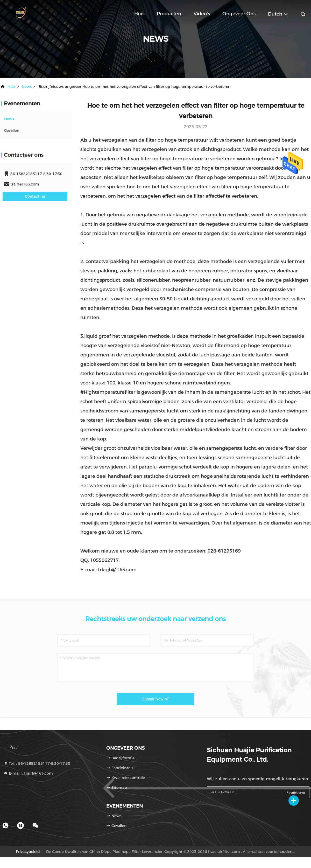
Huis (139, 14)
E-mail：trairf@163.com (28, 773)
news (27, 87)
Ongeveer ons (239, 14)
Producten (169, 14)
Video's (202, 14)
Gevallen (12, 130)
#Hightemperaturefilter (108, 392)
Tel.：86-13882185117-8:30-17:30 (37, 763)
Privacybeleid (28, 852)
